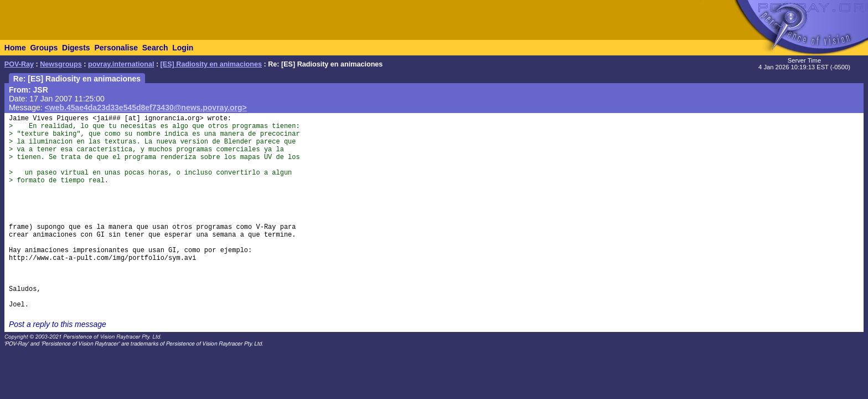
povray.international (121, 64)
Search (155, 48)
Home (15, 48)
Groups (44, 48)
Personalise (116, 48)
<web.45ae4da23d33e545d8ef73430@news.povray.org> (146, 108)
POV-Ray (19, 64)
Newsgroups (61, 64)
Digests (76, 48)
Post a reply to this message (58, 324)
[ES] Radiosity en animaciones (211, 64)
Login (183, 48)
